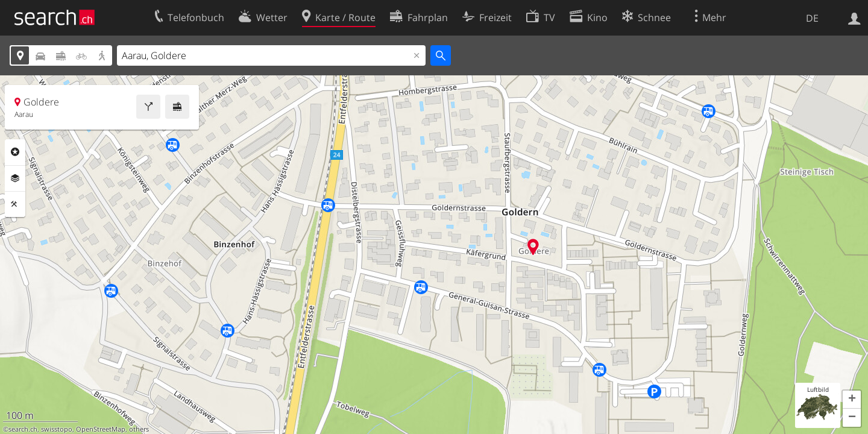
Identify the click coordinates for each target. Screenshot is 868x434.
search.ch (23, 429)
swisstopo (57, 429)
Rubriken (15, 152)
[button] (852, 400)
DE (812, 18)
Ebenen (15, 178)
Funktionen (15, 204)
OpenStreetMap (101, 429)
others (139, 429)
